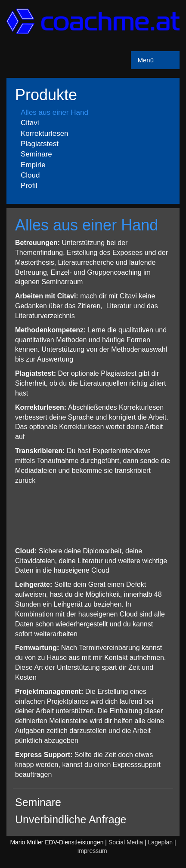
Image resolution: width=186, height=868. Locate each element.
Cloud (30, 175)
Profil (29, 186)
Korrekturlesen (45, 133)
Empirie (33, 165)
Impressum (92, 851)
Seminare (36, 154)
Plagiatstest (40, 144)
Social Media (126, 842)
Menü (146, 60)
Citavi (30, 123)
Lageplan (160, 842)
